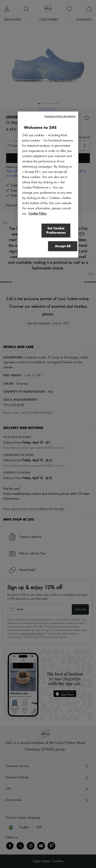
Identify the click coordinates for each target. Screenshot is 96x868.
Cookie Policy (37, 214)
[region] (48, 185)
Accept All (63, 246)
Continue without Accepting (60, 117)
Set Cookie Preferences (56, 230)
